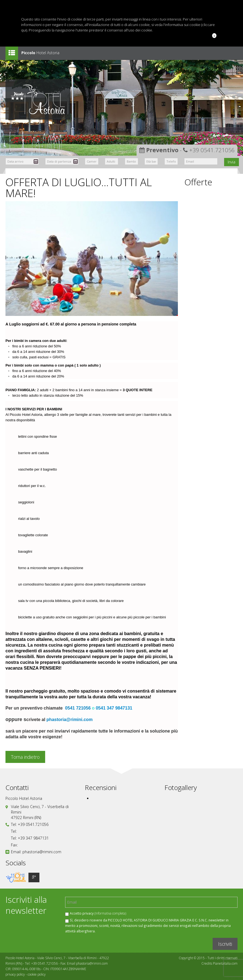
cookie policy (37, 974)
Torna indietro (25, 757)
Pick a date (36, 162)
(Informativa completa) (110, 913)
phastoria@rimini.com (70, 720)
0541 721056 (78, 708)
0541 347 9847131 (114, 708)
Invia (232, 162)
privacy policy (15, 974)
